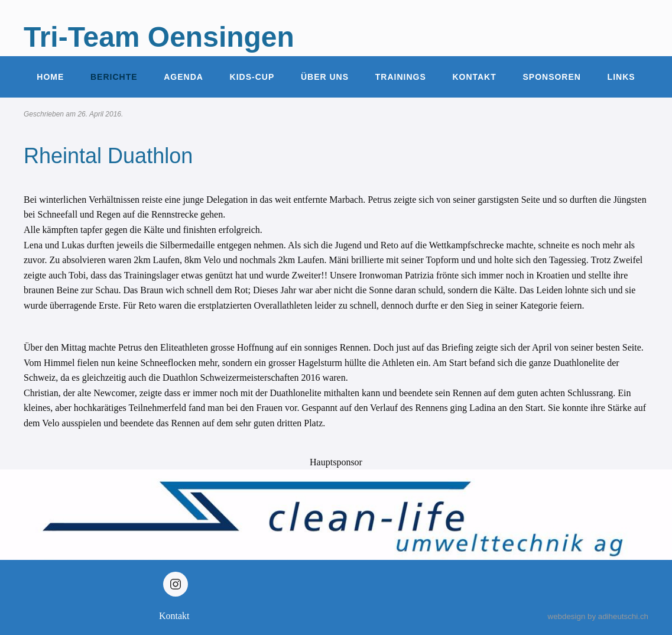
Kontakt (474, 77)
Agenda (184, 77)
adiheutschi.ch (623, 616)
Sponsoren (551, 77)
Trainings (401, 77)
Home (50, 77)
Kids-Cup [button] (252, 77)
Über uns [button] (325, 77)
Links (621, 77)
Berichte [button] (114, 77)
